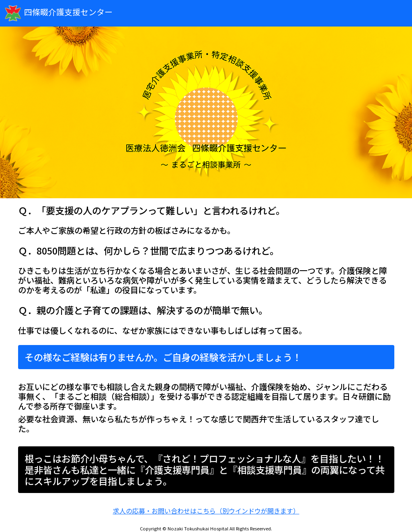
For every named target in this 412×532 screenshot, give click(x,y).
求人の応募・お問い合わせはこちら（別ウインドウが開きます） (206, 511)
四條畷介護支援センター (59, 13)
